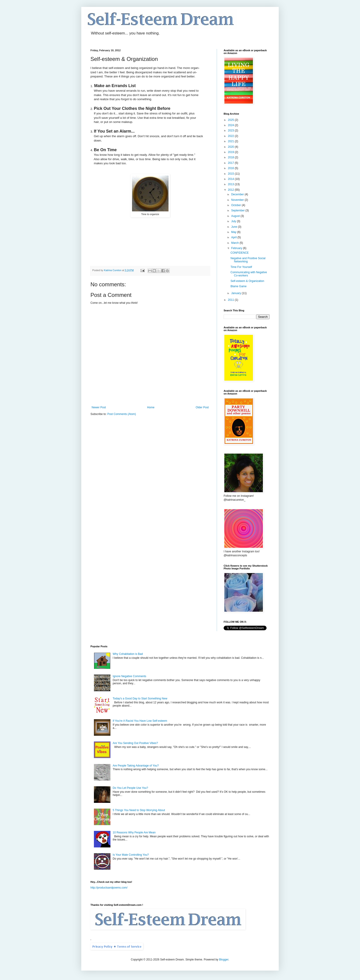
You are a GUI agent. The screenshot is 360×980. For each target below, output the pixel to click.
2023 (231, 131)
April (234, 237)
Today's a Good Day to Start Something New (140, 699)
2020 (231, 147)
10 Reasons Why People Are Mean (134, 832)
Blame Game (239, 286)
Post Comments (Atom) (122, 414)
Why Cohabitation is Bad (128, 654)
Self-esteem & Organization (247, 281)
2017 (231, 163)
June (235, 227)
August (236, 216)
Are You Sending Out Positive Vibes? (135, 743)
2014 (231, 179)
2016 (231, 168)
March (235, 243)
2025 (231, 120)
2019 (231, 152)
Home (151, 407)
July (234, 221)
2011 (231, 300)
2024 (231, 125)
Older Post (202, 407)
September (238, 210)
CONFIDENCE (240, 253)
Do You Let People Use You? (130, 788)
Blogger (224, 960)
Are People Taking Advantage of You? (136, 766)
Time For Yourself (241, 267)
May (234, 232)
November (238, 200)
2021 (231, 141)
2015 (231, 174)
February (237, 248)
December (238, 194)
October (236, 205)
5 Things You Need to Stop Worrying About (139, 810)
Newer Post (99, 407)
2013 (231, 184)
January (236, 293)
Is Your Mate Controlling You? (131, 855)
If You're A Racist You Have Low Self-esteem (140, 721)
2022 (231, 136)
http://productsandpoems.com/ (109, 888)
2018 (231, 157)
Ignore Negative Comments (129, 676)
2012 (231, 190)
